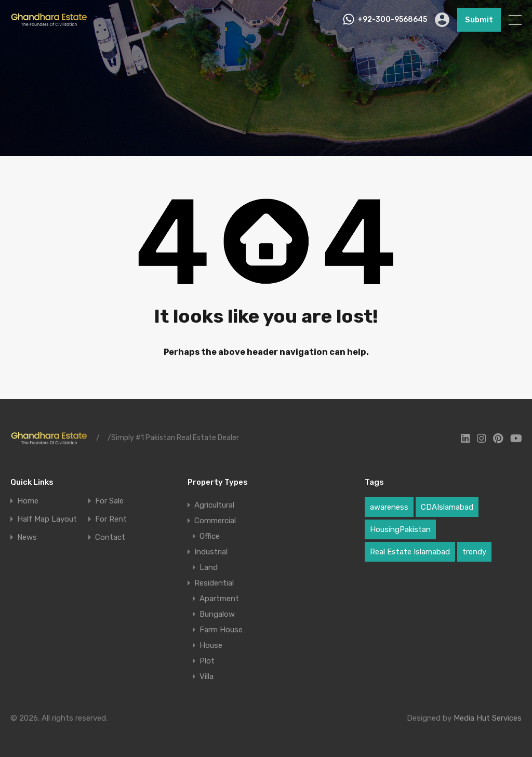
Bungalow (217, 614)
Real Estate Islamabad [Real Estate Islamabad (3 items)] (410, 552)
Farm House (221, 630)
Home (28, 501)
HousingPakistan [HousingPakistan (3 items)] (400, 529)
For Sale (109, 501)
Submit (479, 20)
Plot (207, 661)
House (211, 645)
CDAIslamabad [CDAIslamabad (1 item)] (447, 507)
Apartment (219, 599)
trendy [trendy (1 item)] (474, 552)
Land (209, 567)
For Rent (111, 519)
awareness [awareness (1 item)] (389, 507)
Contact (110, 537)
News (27, 537)
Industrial (211, 552)
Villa (207, 676)
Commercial (215, 521)
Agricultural (214, 505)
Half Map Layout (47, 519)
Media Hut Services (488, 718)
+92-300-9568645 (392, 20)
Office (210, 536)
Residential (214, 583)
